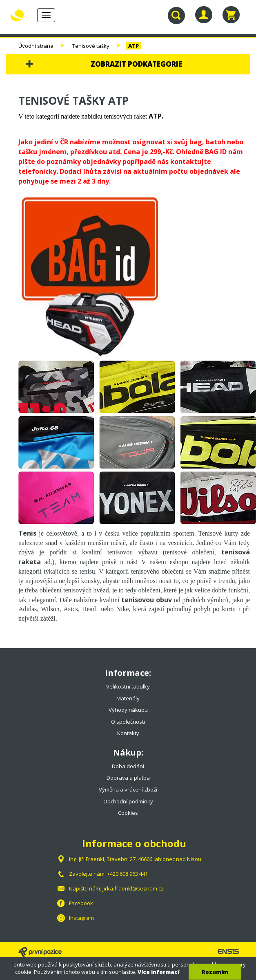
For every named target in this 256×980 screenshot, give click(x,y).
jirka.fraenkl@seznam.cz (133, 888)
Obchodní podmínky (128, 801)
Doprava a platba (128, 778)
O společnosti (128, 722)
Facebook (81, 903)
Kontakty (128, 733)
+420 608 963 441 (127, 874)
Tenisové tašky (91, 46)
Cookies (128, 813)
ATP (134, 46)
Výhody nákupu (128, 710)
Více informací (158, 972)
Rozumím (215, 972)
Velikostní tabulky (128, 686)
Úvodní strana (36, 46)
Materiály (128, 698)
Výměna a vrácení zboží (128, 789)
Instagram (81, 918)
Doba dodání (128, 766)
